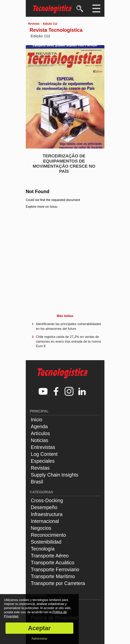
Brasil (37, 482)
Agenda (39, 426)
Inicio (37, 420)
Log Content (44, 454)
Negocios (41, 528)
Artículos (40, 433)
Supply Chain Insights (55, 475)
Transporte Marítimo (53, 576)
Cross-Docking (47, 500)
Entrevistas (43, 447)
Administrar (39, 639)
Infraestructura (47, 514)
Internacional (45, 521)
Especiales (43, 461)
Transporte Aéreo (50, 556)
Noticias (40, 440)
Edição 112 (50, 24)
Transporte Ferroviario (55, 569)
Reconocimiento (48, 535)
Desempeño (44, 507)
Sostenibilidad (46, 542)
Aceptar (39, 628)
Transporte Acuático (53, 563)
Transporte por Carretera (58, 583)
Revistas (34, 24)
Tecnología (43, 549)
